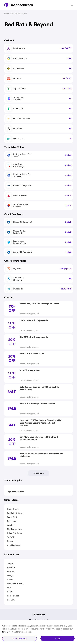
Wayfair (11, 525)
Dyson (10, 541)
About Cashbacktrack (38, 620)
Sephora (11, 600)
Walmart (11, 568)
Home (7, 13)
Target (10, 564)
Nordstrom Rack (14, 529)
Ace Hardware (14, 545)
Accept (57, 638)
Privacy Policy (8, 632)
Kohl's (10, 592)
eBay (9, 588)
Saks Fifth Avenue (15, 584)
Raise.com (12, 521)
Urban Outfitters (14, 533)
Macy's (10, 576)
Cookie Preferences (19, 638)
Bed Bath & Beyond (16, 513)
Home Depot (13, 509)
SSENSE (11, 537)
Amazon (11, 580)
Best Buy (11, 572)
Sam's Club (12, 517)
